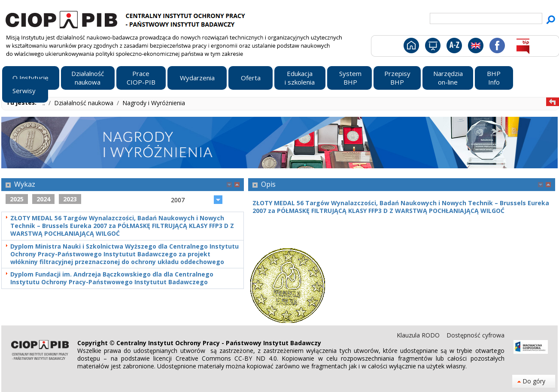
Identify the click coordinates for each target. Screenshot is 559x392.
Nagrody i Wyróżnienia (154, 103)
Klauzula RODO (419, 335)
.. (45, 103)
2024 (43, 199)
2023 (70, 199)
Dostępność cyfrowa (475, 335)
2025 (17, 199)
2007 (178, 200)
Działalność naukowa (85, 103)
